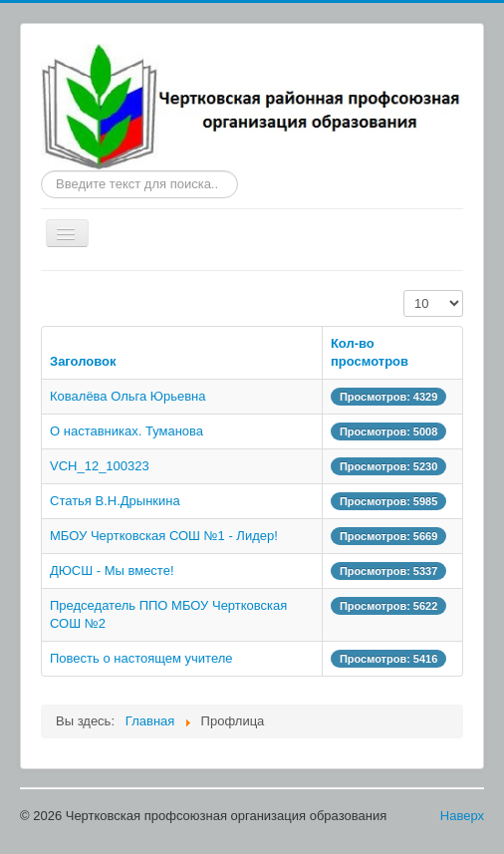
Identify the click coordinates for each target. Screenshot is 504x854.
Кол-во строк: (404, 290)
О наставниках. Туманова (126, 431)
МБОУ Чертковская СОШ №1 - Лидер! (164, 536)
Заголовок (83, 361)
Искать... (41, 171)
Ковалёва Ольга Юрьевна (128, 396)
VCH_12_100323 (100, 466)
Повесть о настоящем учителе (141, 658)
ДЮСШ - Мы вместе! (112, 570)
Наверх (462, 816)
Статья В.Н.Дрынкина (115, 501)
